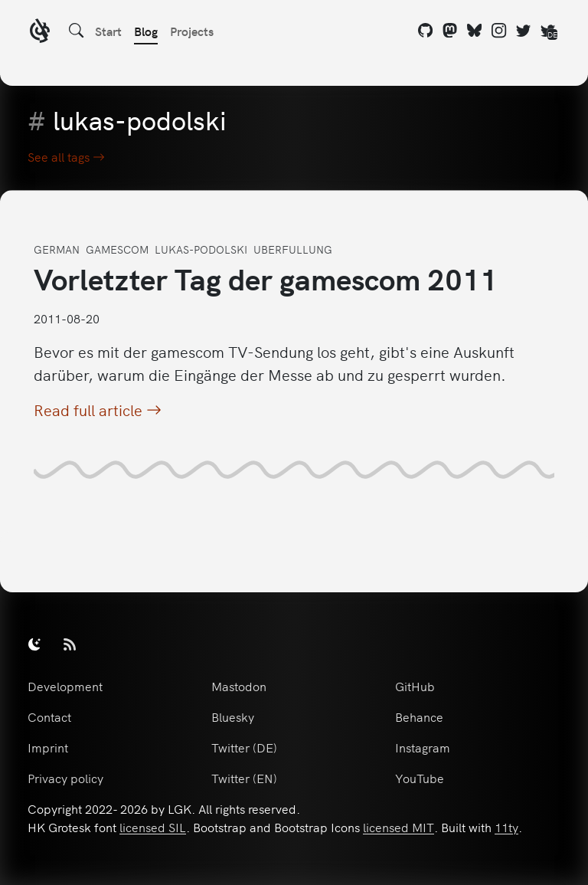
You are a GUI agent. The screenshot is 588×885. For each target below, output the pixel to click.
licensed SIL (153, 827)
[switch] (34, 644)
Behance (419, 716)
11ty (506, 827)
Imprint (48, 747)
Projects (192, 31)
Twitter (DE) (244, 747)
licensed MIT (399, 827)
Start (108, 31)
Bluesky (233, 716)
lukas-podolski (201, 249)
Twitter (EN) (244, 778)
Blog (146, 31)
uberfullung (293, 249)
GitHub (415, 686)
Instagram (423, 747)
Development (65, 686)
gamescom (117, 249)
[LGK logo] (40, 33)
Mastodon (239, 686)
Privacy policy (65, 778)
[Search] (77, 31)
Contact (49, 716)
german (57, 249)
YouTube (420, 778)
